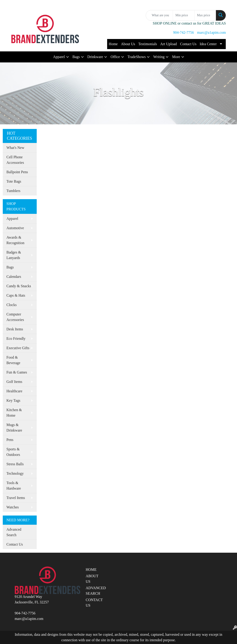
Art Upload (168, 44)
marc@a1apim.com (211, 32)
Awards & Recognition (15, 240)
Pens (10, 440)
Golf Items (14, 382)
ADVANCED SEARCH (94, 591)
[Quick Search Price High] (205, 15)
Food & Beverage (13, 360)
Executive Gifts (18, 348)
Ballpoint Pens (17, 172)
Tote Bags (14, 181)
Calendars (14, 277)
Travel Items (16, 498)
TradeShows (137, 57)
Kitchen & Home (14, 413)
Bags (76, 57)
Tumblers (13, 191)
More (176, 57)
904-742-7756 (183, 32)
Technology (15, 473)
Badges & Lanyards (14, 255)
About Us (128, 44)
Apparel (59, 57)
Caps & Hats (16, 295)
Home (113, 44)
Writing (159, 57)
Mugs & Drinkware (14, 428)
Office (115, 57)
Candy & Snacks (19, 286)
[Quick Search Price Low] (184, 15)
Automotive (15, 228)
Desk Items (15, 329)
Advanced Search (14, 532)
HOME (91, 570)
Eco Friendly (16, 339)
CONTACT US (94, 603)
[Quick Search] (159, 15)
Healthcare (14, 391)
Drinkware (95, 57)
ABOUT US (92, 579)
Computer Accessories (15, 317)
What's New (15, 148)
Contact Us (188, 44)
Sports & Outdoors (13, 452)
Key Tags (13, 400)
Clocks (11, 305)
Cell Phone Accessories (15, 160)
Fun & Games (17, 372)
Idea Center (208, 44)
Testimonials (148, 44)
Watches (13, 507)
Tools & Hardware (14, 486)
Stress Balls (15, 464)
